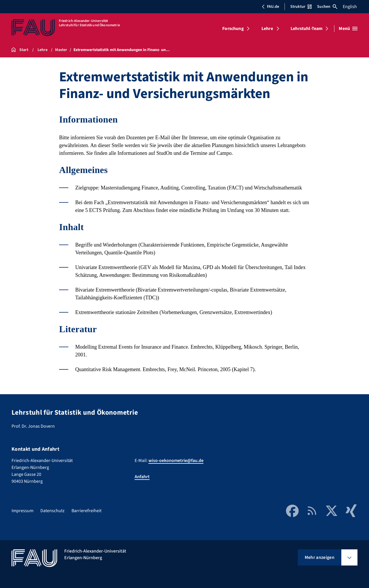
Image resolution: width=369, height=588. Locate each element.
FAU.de (270, 7)
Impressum (22, 511)
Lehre (267, 29)
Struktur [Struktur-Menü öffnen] (301, 7)
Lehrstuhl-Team (307, 29)
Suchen (327, 7)
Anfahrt (142, 477)
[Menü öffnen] (348, 29)
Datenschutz (52, 511)
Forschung (233, 29)
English (350, 7)
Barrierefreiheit (86, 511)
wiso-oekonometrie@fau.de (176, 461)
